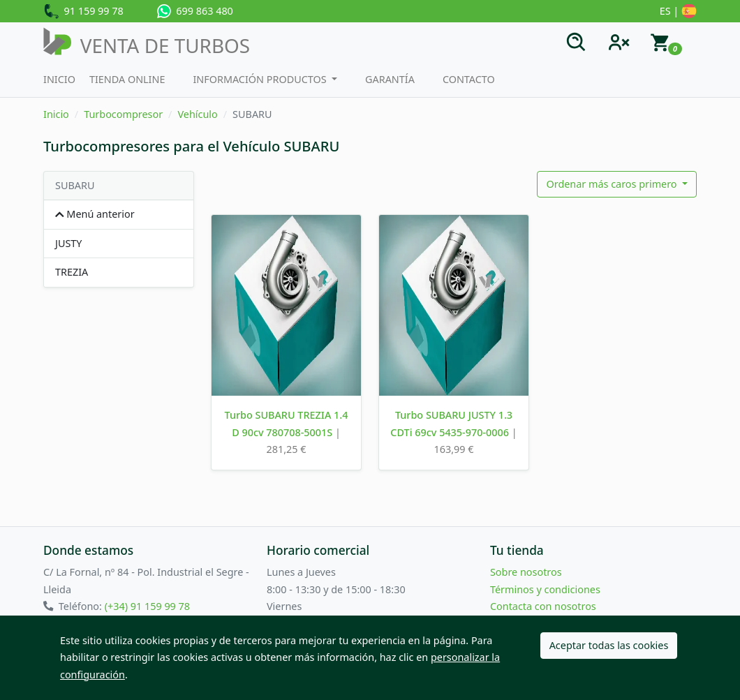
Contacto (469, 79)
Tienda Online (127, 79)
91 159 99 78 (83, 12)
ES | (678, 12)
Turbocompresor (123, 114)
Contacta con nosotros (543, 606)
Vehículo (197, 114)
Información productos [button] (261, 79)
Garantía (390, 79)
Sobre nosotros (526, 572)
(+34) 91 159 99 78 (147, 606)
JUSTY (69, 243)
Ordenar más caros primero (613, 184)
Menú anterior (95, 214)
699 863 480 (195, 11)
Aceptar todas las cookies (609, 645)
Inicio (59, 79)
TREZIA (72, 272)
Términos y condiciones (545, 589)
